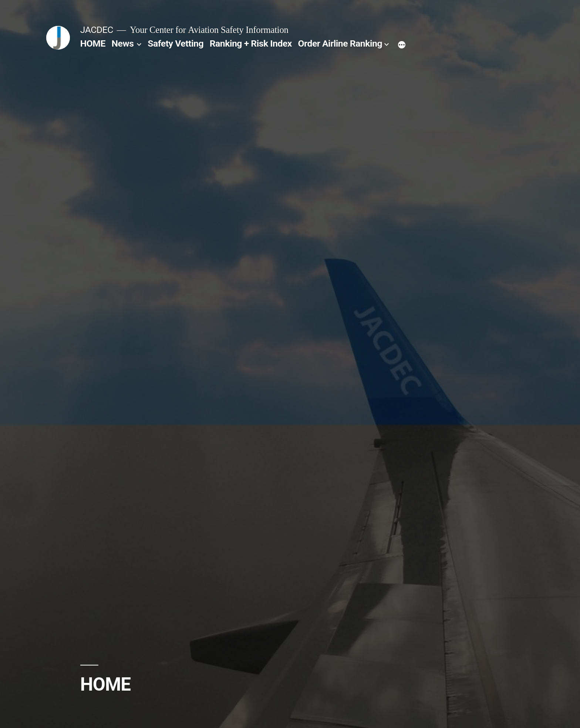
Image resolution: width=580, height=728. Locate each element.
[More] (402, 45)
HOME (93, 43)
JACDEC (97, 30)
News (123, 43)
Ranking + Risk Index (251, 43)
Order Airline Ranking (340, 43)
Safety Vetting (176, 43)
